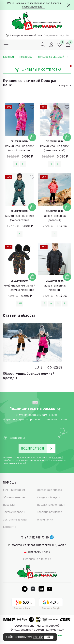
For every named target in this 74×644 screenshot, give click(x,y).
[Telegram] (52, 538)
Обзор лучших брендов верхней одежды (29, 376)
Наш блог (9, 505)
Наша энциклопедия (51, 505)
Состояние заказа (15, 520)
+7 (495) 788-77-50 (37, 538)
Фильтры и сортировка (38, 70)
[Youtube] (50, 589)
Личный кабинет (14, 490)
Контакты (9, 527)
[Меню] (6, 45)
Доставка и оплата (50, 490)
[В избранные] (32, 107)
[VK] (41, 589)
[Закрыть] (69, 5)
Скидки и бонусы (49, 497)
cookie (38, 637)
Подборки (28, 57)
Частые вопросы (14, 512)
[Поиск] (43, 45)
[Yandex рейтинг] (23, 604)
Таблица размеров (50, 512)
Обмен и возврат (14, 497)
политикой (57, 457)
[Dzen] (33, 589)
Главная (10, 57)
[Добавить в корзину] (32, 137)
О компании (45, 520)
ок (49, 637)
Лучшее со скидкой (53, 57)
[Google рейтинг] (51, 604)
